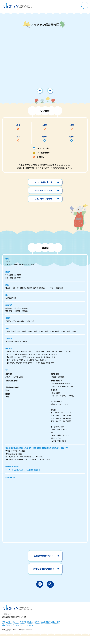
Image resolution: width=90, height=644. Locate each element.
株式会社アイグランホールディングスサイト (19, 625)
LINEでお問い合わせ (43, 200)
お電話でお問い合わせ (43, 191)
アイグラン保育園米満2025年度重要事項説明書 (23, 471)
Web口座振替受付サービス (50, 622)
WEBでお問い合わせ (43, 183)
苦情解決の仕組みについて (30, 622)
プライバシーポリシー (11, 622)
